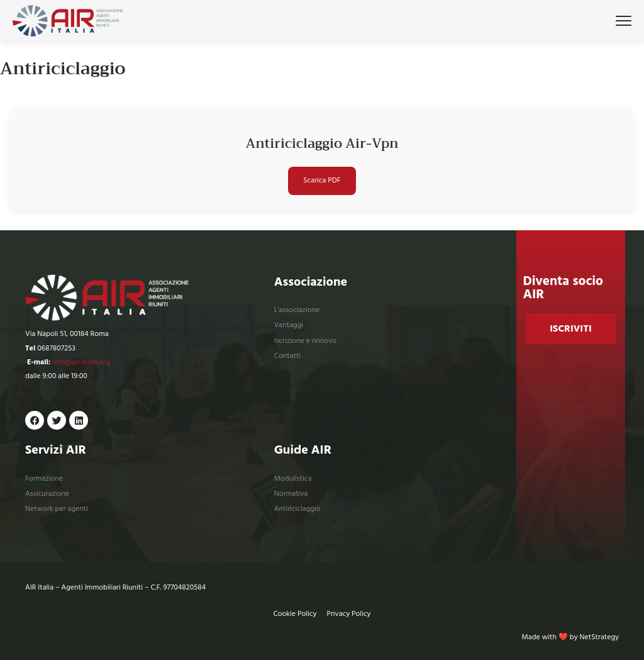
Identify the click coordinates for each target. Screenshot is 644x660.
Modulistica (293, 478)
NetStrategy (600, 637)
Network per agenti (57, 509)
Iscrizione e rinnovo (305, 341)
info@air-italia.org (81, 362)
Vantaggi (289, 325)
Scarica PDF (322, 180)
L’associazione (297, 310)
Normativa (291, 494)
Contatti (287, 356)
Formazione (44, 478)
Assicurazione (47, 494)
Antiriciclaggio (297, 509)
